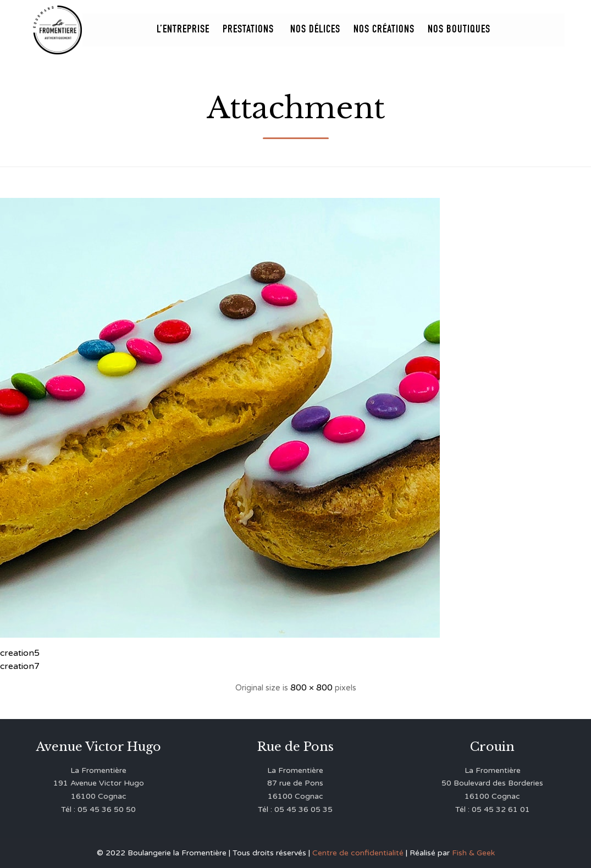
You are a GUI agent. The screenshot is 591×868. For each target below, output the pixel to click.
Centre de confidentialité (358, 853)
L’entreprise (183, 30)
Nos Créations (384, 30)
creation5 (20, 653)
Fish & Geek (473, 853)
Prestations (250, 30)
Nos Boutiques (459, 30)
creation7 (20, 666)
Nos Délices (315, 30)
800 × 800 (311, 688)
